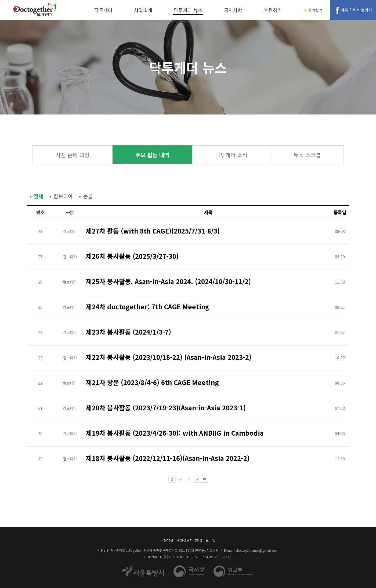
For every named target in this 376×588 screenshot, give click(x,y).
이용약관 (167, 540)
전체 (38, 196)
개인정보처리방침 (190, 540)
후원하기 (273, 10)
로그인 (211, 540)
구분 (70, 212)
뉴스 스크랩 (307, 155)
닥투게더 (103, 10)
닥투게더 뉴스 (188, 10)
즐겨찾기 (315, 10)
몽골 (88, 196)
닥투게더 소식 (231, 155)
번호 (40, 212)
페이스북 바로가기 (357, 10)
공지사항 (233, 10)
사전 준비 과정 (73, 155)
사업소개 (143, 10)
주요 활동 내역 (152, 155)
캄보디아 (63, 196)
